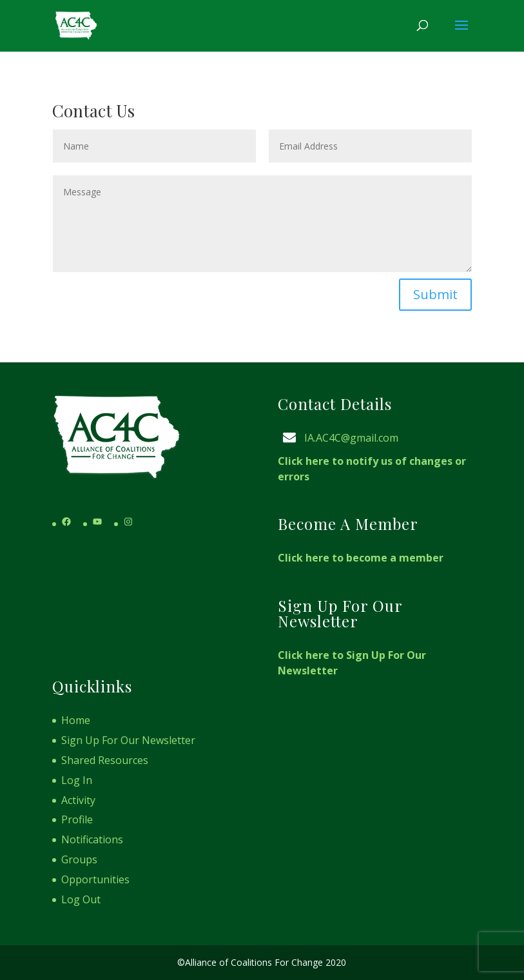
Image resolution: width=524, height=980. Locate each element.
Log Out (81, 899)
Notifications (92, 839)
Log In (77, 780)
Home (76, 720)
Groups (79, 859)
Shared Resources (105, 760)
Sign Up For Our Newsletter (128, 740)
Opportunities (95, 879)
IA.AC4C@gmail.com (351, 438)
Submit (435, 294)
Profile (77, 819)
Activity (78, 800)
